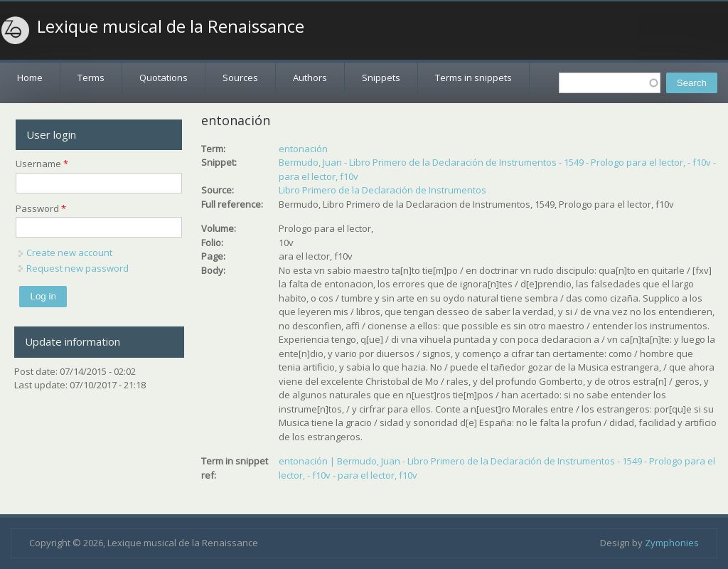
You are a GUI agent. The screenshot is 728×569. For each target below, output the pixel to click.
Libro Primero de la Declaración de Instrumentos (382, 190)
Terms (91, 78)
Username (42, 164)
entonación (303, 149)
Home (30, 78)
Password (41, 208)
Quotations (164, 78)
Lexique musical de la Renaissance (171, 26)
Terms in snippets (473, 78)
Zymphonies (672, 543)
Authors (310, 78)
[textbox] (610, 83)
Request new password (77, 268)
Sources (240, 78)
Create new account (69, 252)
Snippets (381, 78)
